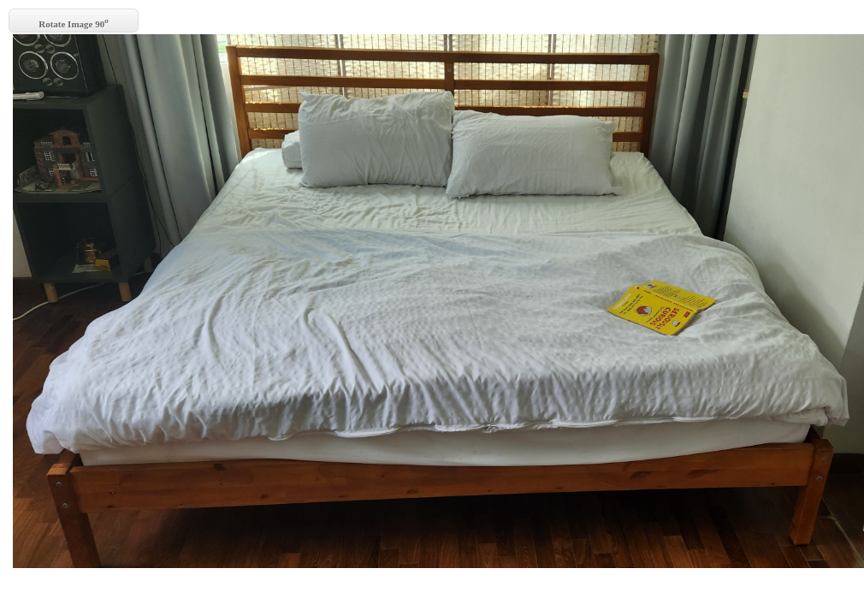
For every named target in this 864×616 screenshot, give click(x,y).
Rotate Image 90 (74, 23)
